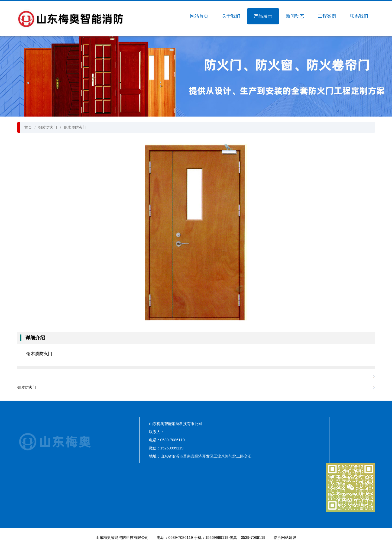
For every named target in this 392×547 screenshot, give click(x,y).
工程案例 (327, 16)
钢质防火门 (48, 127)
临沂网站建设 (285, 538)
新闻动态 (295, 16)
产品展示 (263, 16)
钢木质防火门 (75, 127)
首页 (28, 127)
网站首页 (199, 16)
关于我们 (231, 16)
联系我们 (359, 16)
